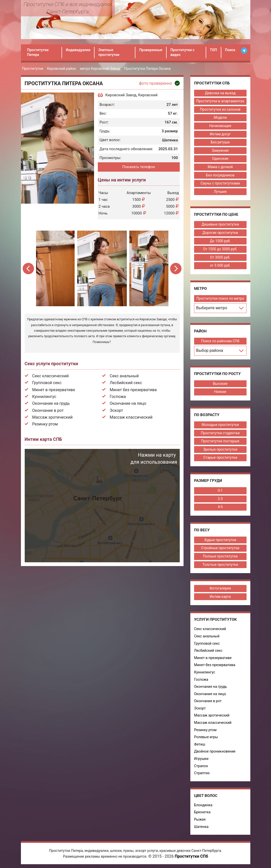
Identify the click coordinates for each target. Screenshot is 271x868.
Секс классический (51, 376)
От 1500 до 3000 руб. (220, 249)
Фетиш (199, 744)
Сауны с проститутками (220, 183)
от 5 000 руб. (220, 265)
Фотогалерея (220, 588)
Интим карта (220, 597)
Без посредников (220, 175)
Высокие (220, 384)
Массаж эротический (53, 417)
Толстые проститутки (220, 565)
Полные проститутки (220, 556)
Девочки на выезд (220, 93)
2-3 (220, 499)
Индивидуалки (78, 50)
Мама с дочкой (220, 167)
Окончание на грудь (51, 403)
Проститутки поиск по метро (220, 298)
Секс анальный (124, 376)
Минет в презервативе (54, 390)
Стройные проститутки (220, 548)
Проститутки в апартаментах (220, 101)
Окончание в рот (48, 410)
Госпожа (118, 397)
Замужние (220, 150)
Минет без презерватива (133, 390)
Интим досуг (220, 134)
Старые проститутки (220, 457)
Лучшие (220, 192)
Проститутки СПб (191, 856)
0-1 (220, 490)
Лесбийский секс (126, 383)
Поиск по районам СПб (220, 341)
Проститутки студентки (220, 433)
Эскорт (116, 410)
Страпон (201, 766)
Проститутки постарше (220, 441)
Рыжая (199, 819)
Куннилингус (44, 397)
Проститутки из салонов (220, 109)
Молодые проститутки (220, 425)
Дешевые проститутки (220, 224)
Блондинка (203, 805)
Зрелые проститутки (220, 449)
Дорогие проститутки (220, 233)
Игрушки (201, 759)
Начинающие (220, 126)
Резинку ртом (45, 424)
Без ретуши (220, 142)
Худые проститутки (220, 540)
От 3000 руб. (220, 257)
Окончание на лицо (128, 403)
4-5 (220, 507)
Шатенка (201, 827)
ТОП (214, 50)
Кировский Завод (121, 95)
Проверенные (151, 50)
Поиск (230, 50)
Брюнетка (202, 812)
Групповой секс (47, 383)
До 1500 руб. (220, 241)
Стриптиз (201, 773)
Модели (220, 117)
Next (176, 269)
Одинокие (220, 159)
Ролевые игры (206, 737)
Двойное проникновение (214, 751)
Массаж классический (131, 417)
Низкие (220, 392)
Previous (29, 269)
